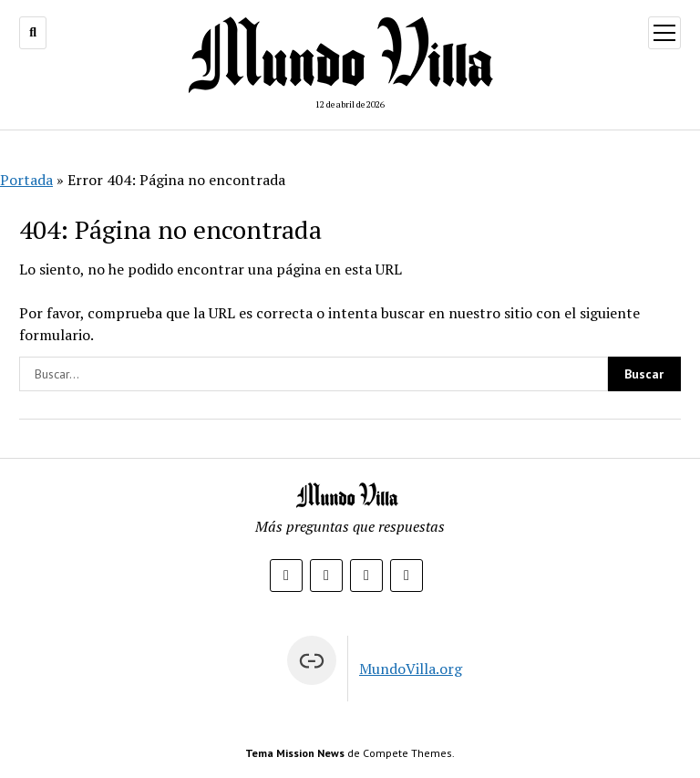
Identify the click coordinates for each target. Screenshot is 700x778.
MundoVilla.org (411, 669)
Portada (26, 180)
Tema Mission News (295, 753)
